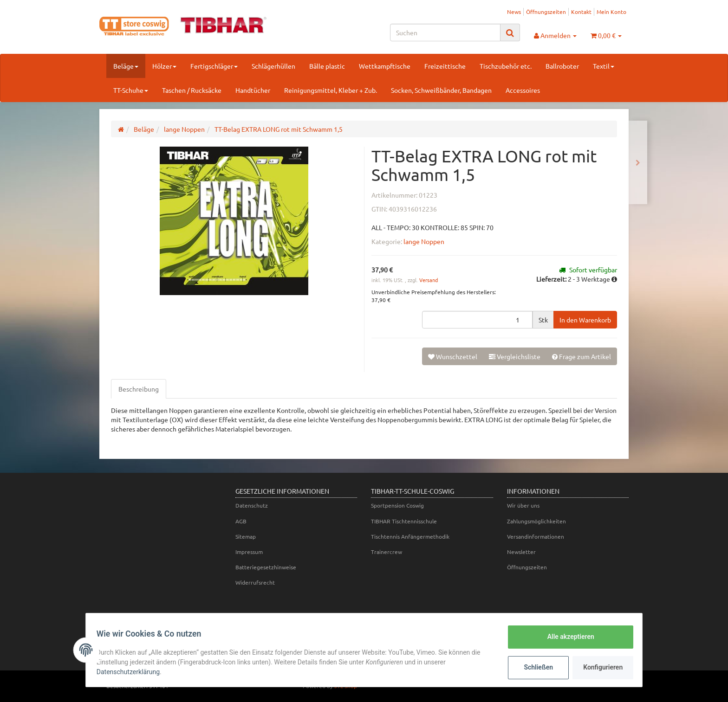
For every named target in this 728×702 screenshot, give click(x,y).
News (514, 12)
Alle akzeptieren (566, 637)
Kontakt (581, 12)
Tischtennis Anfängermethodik (410, 536)
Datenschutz (252, 505)
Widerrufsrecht (255, 582)
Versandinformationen (536, 536)
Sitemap (246, 536)
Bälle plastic (327, 66)
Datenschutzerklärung (132, 672)
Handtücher (253, 90)
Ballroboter (562, 66)
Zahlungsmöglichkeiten (536, 521)
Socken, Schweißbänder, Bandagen (441, 90)
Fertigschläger (214, 66)
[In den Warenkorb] (585, 320)
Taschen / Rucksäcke (192, 90)
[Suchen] (445, 32)
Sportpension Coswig (397, 505)
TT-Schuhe (131, 90)
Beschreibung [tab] (139, 389)
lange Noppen (424, 241)
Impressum (249, 552)
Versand (429, 280)
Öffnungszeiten (546, 12)
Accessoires (523, 90)
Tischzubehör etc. (506, 66)
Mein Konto (611, 12)
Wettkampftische (385, 66)
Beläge (126, 66)
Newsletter (521, 552)
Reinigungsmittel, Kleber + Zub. (331, 90)
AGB (241, 521)
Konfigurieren (600, 667)
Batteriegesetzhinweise (266, 567)
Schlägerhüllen (273, 66)
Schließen (534, 667)
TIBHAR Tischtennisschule (404, 521)
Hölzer (164, 66)
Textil (604, 66)
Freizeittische (445, 66)
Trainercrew (387, 552)
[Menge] (477, 320)
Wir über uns (523, 505)
